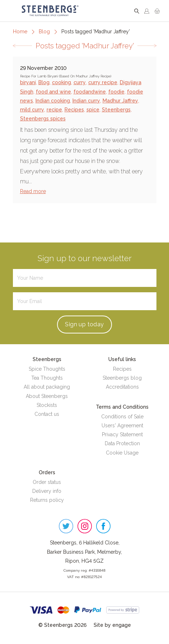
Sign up (84, 324)
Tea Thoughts (47, 378)
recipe (54, 110)
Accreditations (122, 387)
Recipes (74, 110)
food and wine (53, 92)
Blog (44, 32)
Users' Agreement (122, 426)
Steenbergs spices (43, 119)
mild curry (32, 110)
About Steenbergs (47, 396)
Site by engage (112, 625)
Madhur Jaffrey (120, 101)
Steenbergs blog (122, 378)
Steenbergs (116, 110)
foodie (116, 92)
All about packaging (47, 387)
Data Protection (122, 443)
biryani (28, 82)
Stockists (47, 405)
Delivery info (47, 491)
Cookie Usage (122, 453)
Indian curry (86, 101)
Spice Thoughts (47, 369)
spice (93, 110)
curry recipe (103, 82)
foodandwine (90, 92)
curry (80, 82)
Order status (47, 482)
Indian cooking (53, 101)
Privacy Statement (122, 434)
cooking (62, 82)
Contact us (47, 414)
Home (20, 32)
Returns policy (47, 500)
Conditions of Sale (122, 417)
